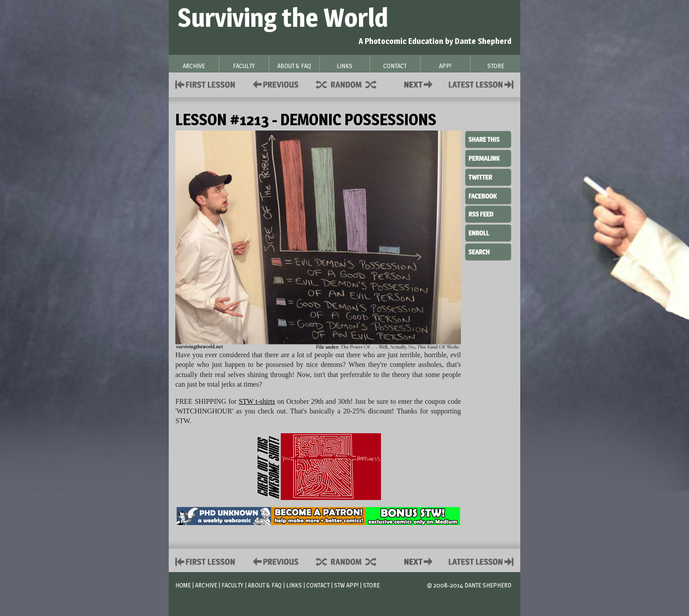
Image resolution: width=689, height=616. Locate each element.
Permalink (488, 158)
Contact (420, 84)
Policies (274, 84)
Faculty (232, 585)
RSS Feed (488, 214)
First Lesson (205, 84)
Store (371, 585)
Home (183, 585)
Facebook (488, 195)
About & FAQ (265, 585)
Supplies (352, 84)
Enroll (488, 232)
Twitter (488, 177)
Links (294, 585)
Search (488, 251)
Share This (488, 140)
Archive (206, 585)
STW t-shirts (257, 401)
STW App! (346, 585)
